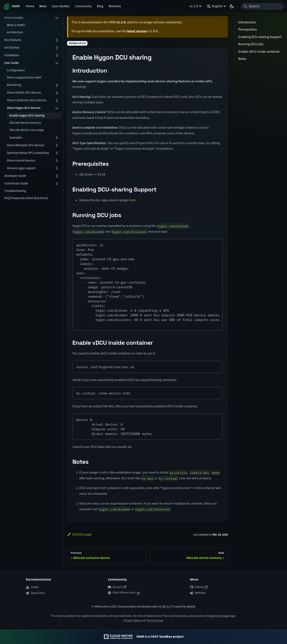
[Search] (262, 6)
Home (30, 6)
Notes (242, 59)
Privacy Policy (132, 621)
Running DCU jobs (251, 44)
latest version (137, 31)
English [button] (214, 6)
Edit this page (79, 534)
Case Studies (61, 6)
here (133, 200)
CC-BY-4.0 (164, 607)
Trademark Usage (218, 616)
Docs (43, 6)
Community (83, 6)
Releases (115, 6)
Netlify (191, 607)
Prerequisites (248, 30)
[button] (32, 18)
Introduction (247, 22)
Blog (100, 6)
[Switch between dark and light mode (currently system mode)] (232, 6)
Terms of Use (155, 621)
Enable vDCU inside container (259, 52)
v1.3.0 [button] (194, 6)
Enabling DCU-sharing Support (260, 37)
